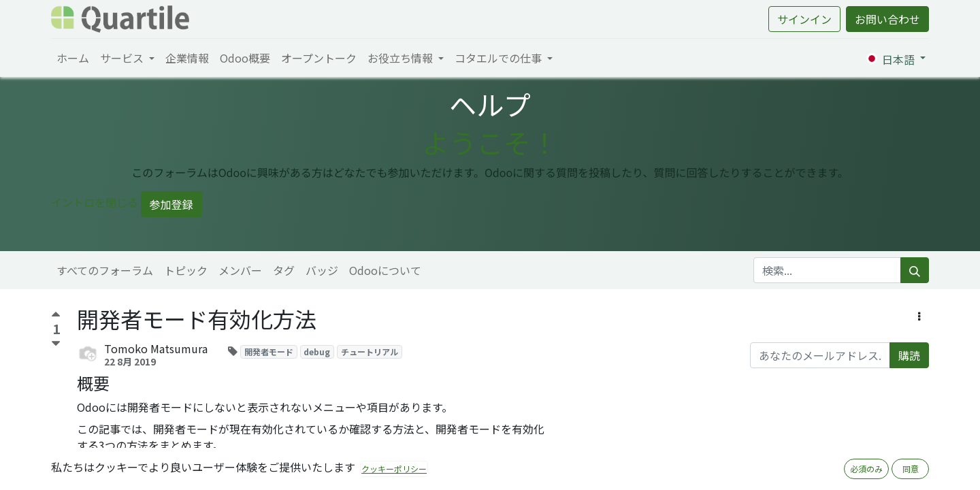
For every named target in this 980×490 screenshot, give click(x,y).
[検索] (915, 270)
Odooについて (385, 270)
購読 (909, 355)
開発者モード (269, 352)
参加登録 (171, 204)
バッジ (322, 270)
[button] (919, 316)
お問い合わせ (887, 19)
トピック (186, 270)
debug (317, 352)
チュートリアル (370, 352)
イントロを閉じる (95, 202)
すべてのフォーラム (105, 270)
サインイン (804, 19)
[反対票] (56, 344)
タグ (284, 270)
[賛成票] (56, 316)
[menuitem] (73, 58)
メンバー (240, 270)
